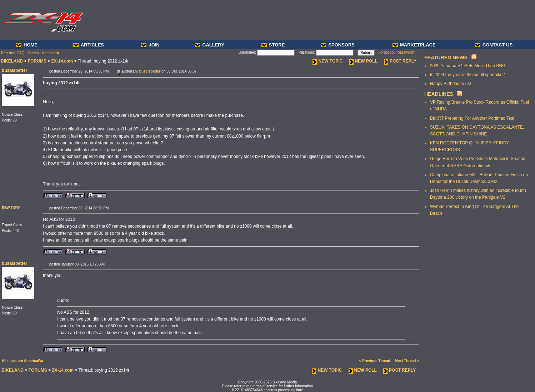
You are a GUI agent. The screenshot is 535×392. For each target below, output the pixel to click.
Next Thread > (407, 361)
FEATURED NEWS (446, 58)
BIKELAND (12, 61)
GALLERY (209, 45)
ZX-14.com (62, 61)
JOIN (150, 45)
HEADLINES (439, 94)
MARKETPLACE (414, 45)
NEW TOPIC (327, 61)
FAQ (21, 53)
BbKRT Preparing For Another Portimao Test (472, 118)
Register (8, 53)
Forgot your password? (397, 52)
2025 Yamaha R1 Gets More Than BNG (468, 66)
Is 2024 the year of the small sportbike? (467, 75)
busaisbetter (14, 70)
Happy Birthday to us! (451, 84)
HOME (27, 45)
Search (33, 53)
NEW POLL (363, 61)
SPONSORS (338, 45)
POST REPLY (400, 61)
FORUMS (37, 61)
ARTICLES (89, 45)
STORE (273, 45)
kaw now (11, 207)
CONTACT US (494, 45)
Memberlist (50, 53)
